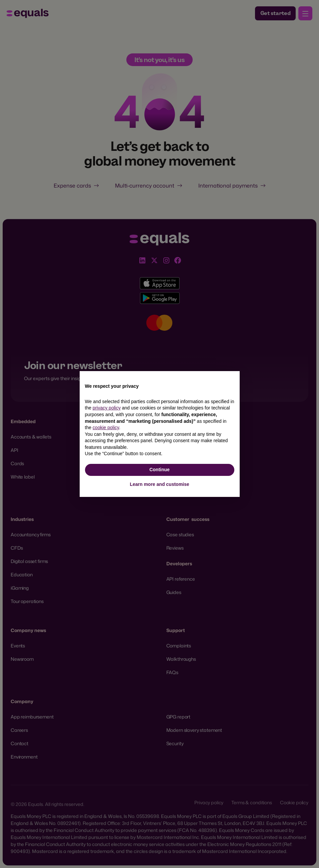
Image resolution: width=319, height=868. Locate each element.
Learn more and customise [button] (159, 484)
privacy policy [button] (107, 408)
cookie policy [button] (106, 427)
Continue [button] (159, 470)
